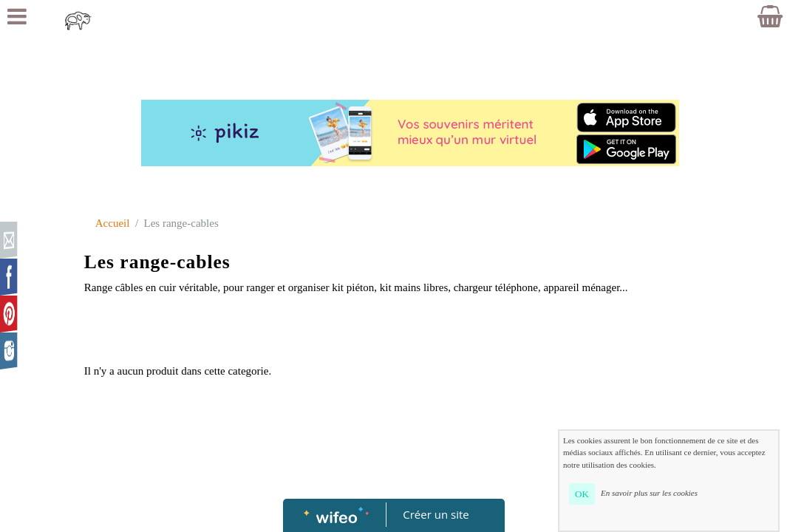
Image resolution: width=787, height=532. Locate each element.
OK (582, 494)
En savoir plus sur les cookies (649, 493)
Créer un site (436, 514)
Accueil (113, 223)
